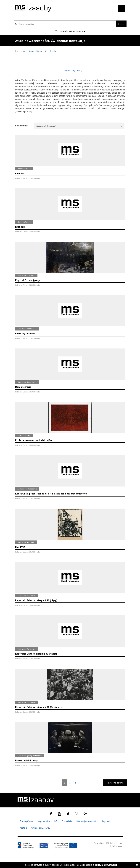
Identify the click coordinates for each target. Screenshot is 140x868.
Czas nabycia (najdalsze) (80, 126)
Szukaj (121, 24)
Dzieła (53, 51)
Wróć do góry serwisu (42, 828)
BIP (56, 821)
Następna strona (115, 783)
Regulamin (106, 821)
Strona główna (35, 51)
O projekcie (67, 821)
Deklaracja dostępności (87, 821)
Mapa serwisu (44, 821)
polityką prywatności (106, 865)
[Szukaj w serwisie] (65, 24)
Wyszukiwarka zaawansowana (70, 31)
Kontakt (23, 828)
